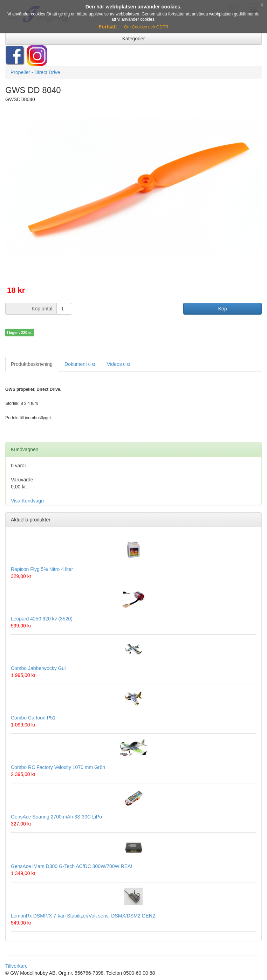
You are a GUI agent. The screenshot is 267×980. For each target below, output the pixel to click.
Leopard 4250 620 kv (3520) (42, 619)
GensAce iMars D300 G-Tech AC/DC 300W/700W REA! (71, 866)
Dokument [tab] (80, 364)
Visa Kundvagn (27, 501)
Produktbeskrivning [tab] (32, 364)
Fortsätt (108, 27)
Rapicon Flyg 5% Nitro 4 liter (42, 569)
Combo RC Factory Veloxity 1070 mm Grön (58, 767)
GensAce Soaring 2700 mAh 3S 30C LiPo (56, 817)
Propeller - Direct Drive (35, 72)
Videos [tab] (118, 364)
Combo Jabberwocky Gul (38, 668)
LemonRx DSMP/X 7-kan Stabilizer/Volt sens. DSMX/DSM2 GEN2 (83, 916)
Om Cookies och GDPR (146, 27)
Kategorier (134, 39)
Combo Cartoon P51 (33, 718)
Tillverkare (16, 966)
